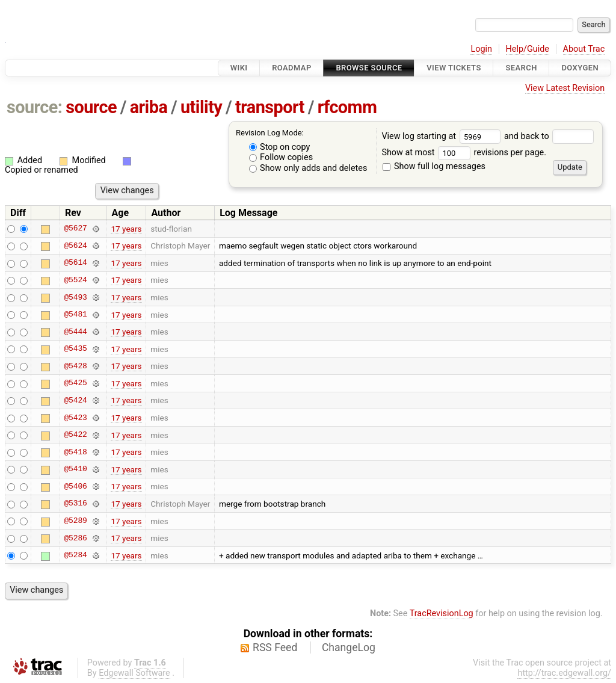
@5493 (75, 297)
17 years (126, 229)
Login (481, 49)
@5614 (75, 263)
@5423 (75, 418)
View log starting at (443, 136)
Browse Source (369, 68)
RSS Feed (275, 647)
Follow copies (281, 157)
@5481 (75, 315)
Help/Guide (528, 49)
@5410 (75, 469)
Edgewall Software (134, 673)
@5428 (75, 366)
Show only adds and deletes (308, 168)
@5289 (75, 521)
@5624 (75, 246)
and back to (549, 136)
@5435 (75, 349)
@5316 (75, 504)
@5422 (75, 435)
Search (521, 68)
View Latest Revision (565, 88)
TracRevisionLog (442, 613)
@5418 (75, 452)
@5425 (75, 383)
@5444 (75, 332)
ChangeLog (349, 647)
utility (201, 107)
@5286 (75, 538)
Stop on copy (280, 147)
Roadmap (292, 68)
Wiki (239, 68)
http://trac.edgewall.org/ (564, 673)
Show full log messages (434, 166)
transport (270, 107)
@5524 (75, 280)
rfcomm (347, 107)
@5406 (75, 486)
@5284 (75, 555)
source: (35, 107)
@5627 (75, 229)
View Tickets (454, 68)
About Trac (584, 49)
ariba (149, 107)
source (91, 107)
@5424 (75, 400)
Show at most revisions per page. (464, 153)
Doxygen (580, 68)
